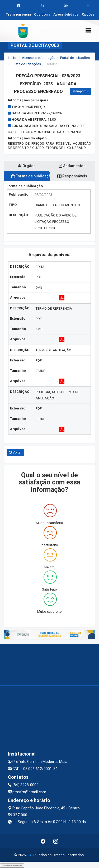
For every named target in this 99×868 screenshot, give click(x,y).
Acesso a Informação (39, 58)
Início (12, 58)
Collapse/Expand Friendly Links (12, 865)
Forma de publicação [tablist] (30, 176)
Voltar (15, 452)
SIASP (31, 855)
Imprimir (81, 91)
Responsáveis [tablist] (72, 176)
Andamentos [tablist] (72, 166)
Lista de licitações (27, 64)
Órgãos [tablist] (27, 166)
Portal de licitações (75, 58)
